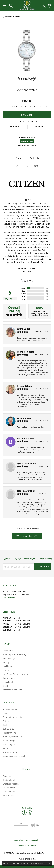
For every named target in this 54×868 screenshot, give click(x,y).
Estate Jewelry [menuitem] (9, 678)
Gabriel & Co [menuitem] (8, 729)
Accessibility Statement (27, 846)
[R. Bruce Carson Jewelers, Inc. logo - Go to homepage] (27, 6)
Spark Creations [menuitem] (10, 752)
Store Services (9, 792)
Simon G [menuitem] (7, 748)
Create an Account (11, 784)
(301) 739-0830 (27, 80)
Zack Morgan (24, 418)
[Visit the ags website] (21, 825)
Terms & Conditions (34, 840)
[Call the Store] (9, 597)
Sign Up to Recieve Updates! (27, 559)
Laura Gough (24, 329)
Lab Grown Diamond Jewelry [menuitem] (15, 674)
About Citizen (27, 166)
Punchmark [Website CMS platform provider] (32, 859)
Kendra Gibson (25, 386)
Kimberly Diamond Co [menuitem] (13, 737)
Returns (39, 127)
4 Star (23, 291)
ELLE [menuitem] (5, 725)
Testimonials (8, 796)
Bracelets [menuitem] (7, 670)
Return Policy (9, 788)
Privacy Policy (18, 840)
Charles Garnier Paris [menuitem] (12, 717)
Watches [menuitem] (7, 686)
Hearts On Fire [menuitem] (9, 733)
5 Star (23, 288)
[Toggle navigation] (5, 6)
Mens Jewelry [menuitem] (9, 682)
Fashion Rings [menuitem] (9, 658)
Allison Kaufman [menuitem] (10, 709)
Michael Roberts (26, 352)
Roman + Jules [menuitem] (9, 745)
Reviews (27, 281)
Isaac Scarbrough (26, 491)
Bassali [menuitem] (6, 713)
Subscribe (43, 567)
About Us (7, 776)
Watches (27, 271)
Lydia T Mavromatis (27, 463)
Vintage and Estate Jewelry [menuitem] (15, 756)
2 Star (23, 297)
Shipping (15, 127)
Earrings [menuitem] (7, 662)
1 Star (23, 299)
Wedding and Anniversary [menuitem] (14, 654)
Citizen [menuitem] (6, 721)
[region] (27, 51)
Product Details (27, 158)
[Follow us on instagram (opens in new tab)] (30, 813)
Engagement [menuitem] (9, 651)
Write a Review (27, 536)
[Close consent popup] (50, 864)
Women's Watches (12, 17)
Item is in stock (27, 141)
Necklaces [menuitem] (7, 666)
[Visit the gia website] (35, 825)
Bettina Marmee (26, 438)
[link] (45, 6)
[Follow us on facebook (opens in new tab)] (24, 813)
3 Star (23, 294)
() (47, 288)
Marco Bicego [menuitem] (9, 741)
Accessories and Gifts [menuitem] (12, 690)
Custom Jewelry (10, 780)
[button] (11, 6)
